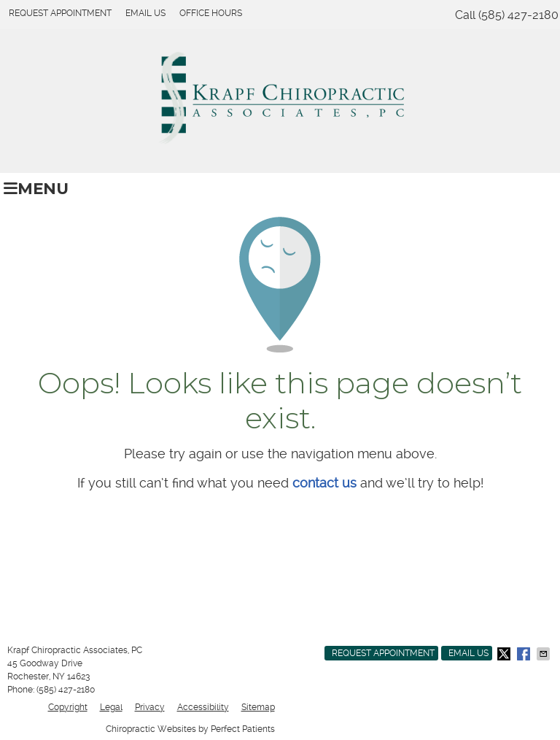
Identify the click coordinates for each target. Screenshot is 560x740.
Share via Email (545, 654)
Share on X (505, 654)
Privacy (150, 707)
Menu (36, 188)
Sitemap (258, 707)
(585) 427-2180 (518, 15)
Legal (111, 707)
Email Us (145, 13)
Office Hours (211, 13)
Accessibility (203, 707)
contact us (324, 483)
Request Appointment (60, 13)
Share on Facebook (525, 654)
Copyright (68, 707)
